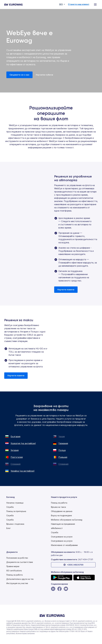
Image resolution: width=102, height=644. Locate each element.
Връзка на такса (58, 507)
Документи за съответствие (20, 562)
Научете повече (44, 75)
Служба (10, 507)
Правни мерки (13, 566)
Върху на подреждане (61, 516)
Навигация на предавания (63, 524)
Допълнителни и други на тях (20, 579)
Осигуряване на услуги (62, 537)
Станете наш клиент (79, 4)
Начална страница (15, 503)
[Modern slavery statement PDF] (17, 558)
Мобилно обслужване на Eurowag (67, 520)
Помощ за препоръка (16, 511)
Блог (8, 528)
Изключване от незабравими (64, 545)
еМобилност (57, 528)
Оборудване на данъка (62, 511)
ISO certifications (14, 571)
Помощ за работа (59, 503)
